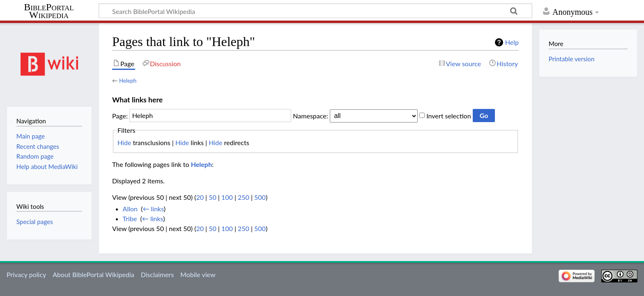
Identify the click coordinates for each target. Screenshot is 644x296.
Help (512, 42)
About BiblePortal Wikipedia (93, 274)
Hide (124, 142)
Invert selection (448, 115)
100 (227, 197)
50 (213, 197)
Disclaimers (157, 274)
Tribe (130, 219)
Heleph (128, 81)
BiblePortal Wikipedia (49, 11)
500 (260, 197)
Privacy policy (26, 274)
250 (244, 197)
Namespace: (310, 115)
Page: (120, 115)
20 (200, 197)
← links (153, 209)
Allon (130, 209)
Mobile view (198, 274)
